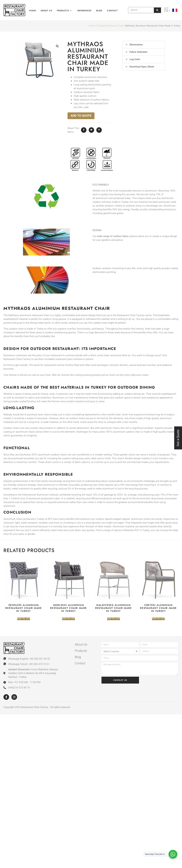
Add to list (24, 619)
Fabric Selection (138, 52)
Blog (98, 10)
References (84, 10)
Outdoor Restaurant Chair (110, 26)
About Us (45, 10)
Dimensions (136, 45)
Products (63, 10)
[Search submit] (157, 10)
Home (32, 10)
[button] (57, 46)
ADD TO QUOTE (81, 116)
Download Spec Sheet (142, 67)
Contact (111, 10)
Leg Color (135, 59)
